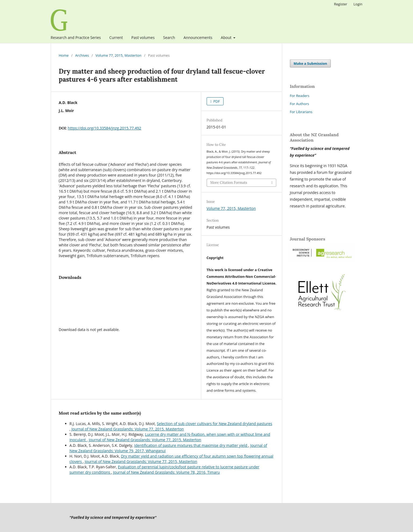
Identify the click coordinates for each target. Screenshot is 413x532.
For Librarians (301, 112)
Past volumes (143, 37)
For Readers (300, 96)
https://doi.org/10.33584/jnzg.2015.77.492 (104, 128)
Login (358, 4)
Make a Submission (310, 63)
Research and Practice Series (76, 37)
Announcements (198, 37)
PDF (216, 101)
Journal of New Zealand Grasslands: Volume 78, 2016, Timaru (166, 472)
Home (64, 55)
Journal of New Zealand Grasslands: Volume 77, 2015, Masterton (128, 429)
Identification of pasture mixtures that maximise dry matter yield (191, 445)
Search (169, 37)
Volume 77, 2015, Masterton (119, 55)
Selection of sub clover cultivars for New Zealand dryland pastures (214, 424)
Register (341, 4)
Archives (82, 55)
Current (116, 37)
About (227, 37)
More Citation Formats (229, 183)
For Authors (299, 104)
